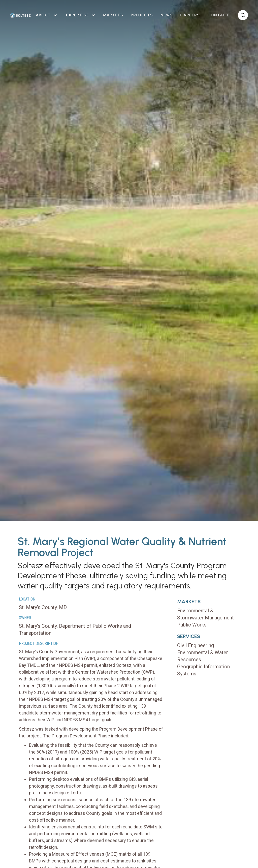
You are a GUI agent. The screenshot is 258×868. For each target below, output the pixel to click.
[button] (46, 15)
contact (218, 15)
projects (142, 15)
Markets (113, 15)
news (167, 15)
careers (190, 15)
